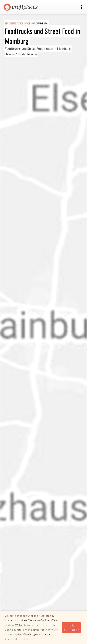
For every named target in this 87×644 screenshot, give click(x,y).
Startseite (10, 23)
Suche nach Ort (27, 23)
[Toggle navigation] (82, 7)
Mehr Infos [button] (21, 639)
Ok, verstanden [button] (72, 627)
